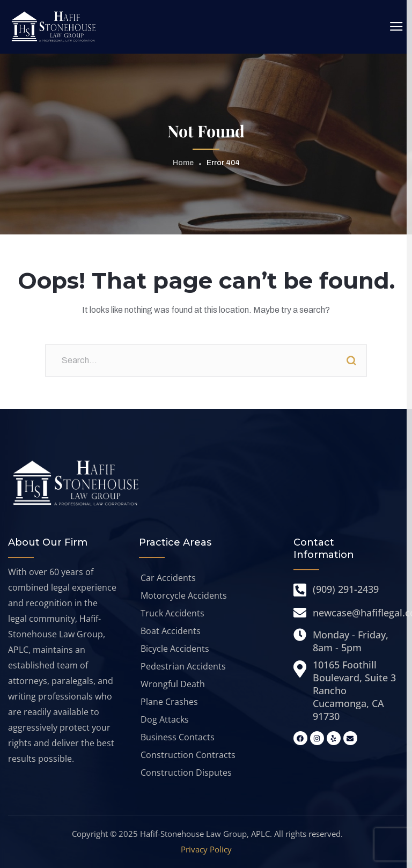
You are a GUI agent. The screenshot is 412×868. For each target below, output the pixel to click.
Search (351, 361)
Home (183, 163)
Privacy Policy (206, 849)
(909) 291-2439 (346, 589)
